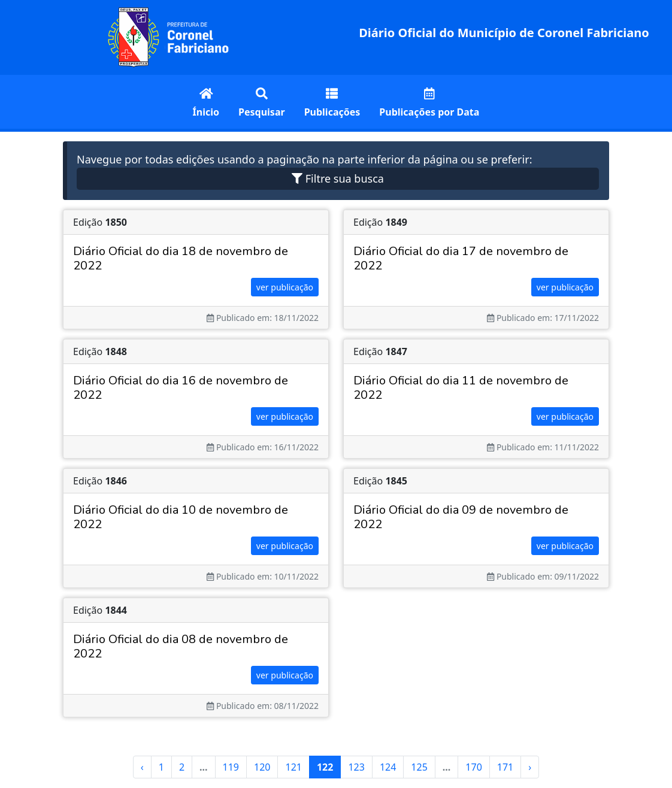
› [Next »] (530, 767)
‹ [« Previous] (142, 767)
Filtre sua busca (338, 178)
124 (388, 767)
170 (473, 767)
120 (262, 767)
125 (419, 767)
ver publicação (285, 287)
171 (505, 767)
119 (231, 767)
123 (356, 767)
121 (293, 767)
